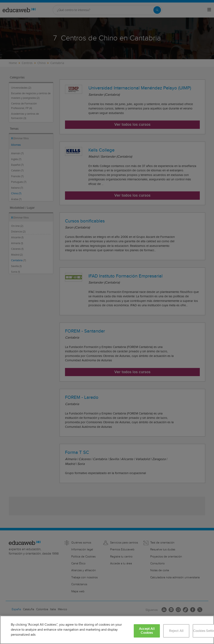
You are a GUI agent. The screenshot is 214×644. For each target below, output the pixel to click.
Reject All (176, 631)
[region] (107, 630)
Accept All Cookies (147, 631)
